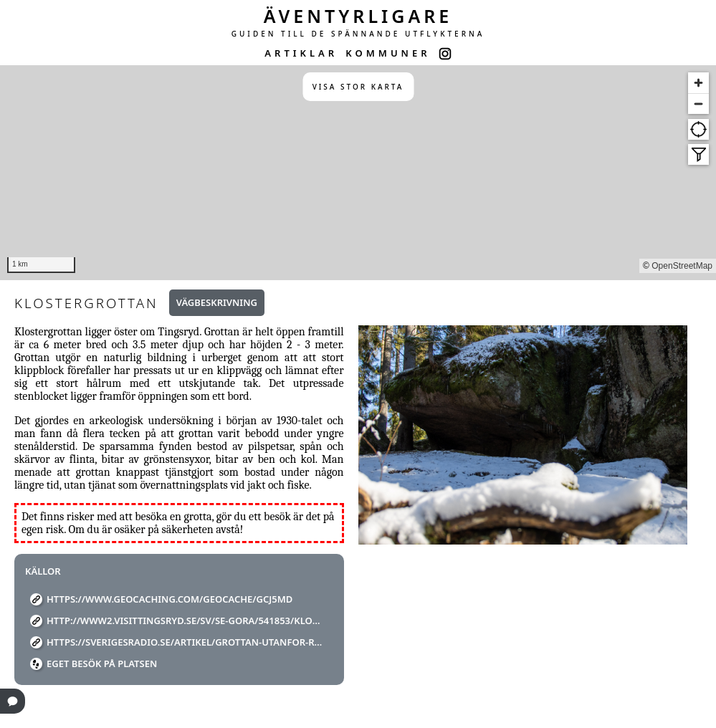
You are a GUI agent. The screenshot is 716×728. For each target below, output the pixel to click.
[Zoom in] (698, 83)
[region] (358, 173)
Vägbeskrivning (217, 302)
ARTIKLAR (301, 53)
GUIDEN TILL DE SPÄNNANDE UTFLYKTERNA (358, 34)
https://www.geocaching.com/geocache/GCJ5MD (170, 599)
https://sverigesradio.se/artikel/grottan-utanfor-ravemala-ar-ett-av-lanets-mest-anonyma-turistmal (185, 642)
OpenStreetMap (682, 266)
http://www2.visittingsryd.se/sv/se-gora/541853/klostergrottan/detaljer (185, 621)
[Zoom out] (698, 104)
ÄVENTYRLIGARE (358, 16)
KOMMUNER (388, 53)
